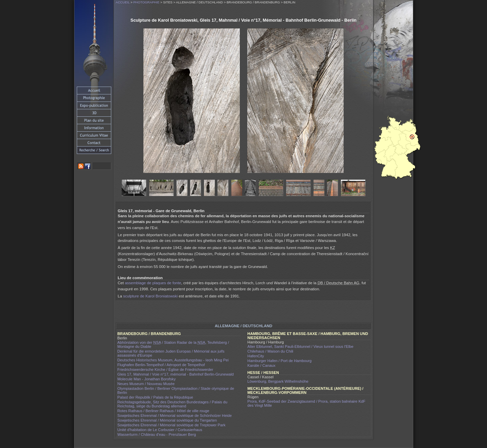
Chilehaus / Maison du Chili (271, 351)
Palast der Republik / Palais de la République (155, 397)
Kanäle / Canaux (262, 365)
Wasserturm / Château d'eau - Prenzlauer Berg (157, 434)
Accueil (123, 2)
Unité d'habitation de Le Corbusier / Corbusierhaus (160, 430)
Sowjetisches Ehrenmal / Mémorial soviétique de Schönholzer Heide (175, 416)
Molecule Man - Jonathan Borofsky (146, 379)
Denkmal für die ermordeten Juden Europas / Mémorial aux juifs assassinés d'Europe (171, 353)
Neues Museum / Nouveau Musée (146, 384)
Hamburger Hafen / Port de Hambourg (280, 361)
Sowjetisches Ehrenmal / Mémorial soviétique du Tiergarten (167, 420)
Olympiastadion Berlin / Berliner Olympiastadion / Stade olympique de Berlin (176, 390)
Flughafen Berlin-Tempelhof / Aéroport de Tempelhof (161, 365)
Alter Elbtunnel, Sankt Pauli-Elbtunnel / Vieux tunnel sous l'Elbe (301, 346)
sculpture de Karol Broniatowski (150, 296)
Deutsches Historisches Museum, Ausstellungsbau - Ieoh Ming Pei (173, 360)
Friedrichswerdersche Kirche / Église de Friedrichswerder (165, 369)
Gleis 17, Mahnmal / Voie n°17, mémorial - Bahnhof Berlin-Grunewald (176, 374)
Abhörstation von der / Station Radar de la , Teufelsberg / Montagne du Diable (173, 344)
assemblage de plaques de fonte (153, 283)
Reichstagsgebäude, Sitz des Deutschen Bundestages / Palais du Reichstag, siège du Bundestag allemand (172, 404)
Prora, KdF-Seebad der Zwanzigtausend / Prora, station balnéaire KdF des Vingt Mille (307, 403)
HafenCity (256, 356)
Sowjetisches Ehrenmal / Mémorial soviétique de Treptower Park (171, 425)
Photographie (146, 2)
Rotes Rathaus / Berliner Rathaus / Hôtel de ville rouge (163, 411)
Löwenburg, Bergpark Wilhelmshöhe (278, 381)
